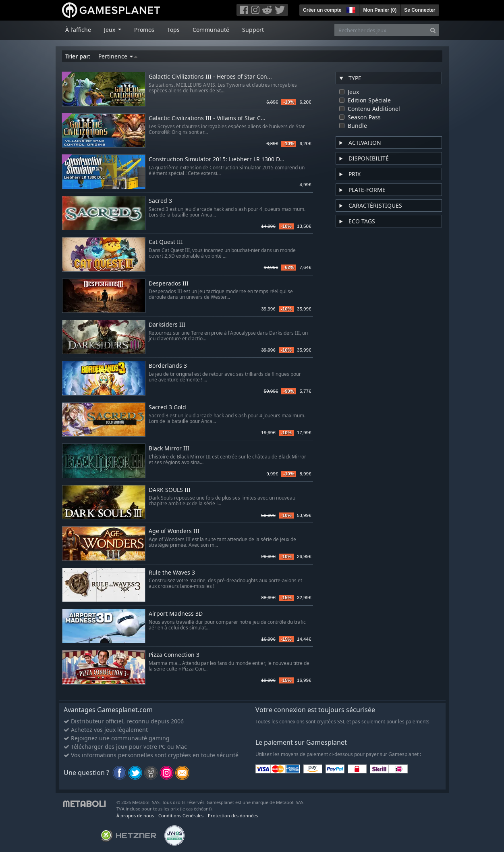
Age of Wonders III (174, 531)
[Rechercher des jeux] (381, 30)
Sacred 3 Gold (167, 407)
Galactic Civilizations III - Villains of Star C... (207, 118)
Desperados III (169, 284)
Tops (173, 30)
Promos (144, 30)
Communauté (211, 30)
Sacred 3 (160, 201)
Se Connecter (420, 10)
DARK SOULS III (170, 490)
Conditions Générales (181, 816)
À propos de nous (135, 816)
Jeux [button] (110, 30)
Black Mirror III (169, 449)
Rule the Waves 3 (172, 573)
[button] (350, 9)
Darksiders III (167, 325)
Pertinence (118, 56)
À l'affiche (78, 30)
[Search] (433, 30)
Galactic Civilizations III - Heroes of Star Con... (210, 77)
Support (253, 30)
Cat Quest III (166, 242)
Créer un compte (322, 10)
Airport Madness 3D (176, 614)
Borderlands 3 (168, 366)
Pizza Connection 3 (174, 655)
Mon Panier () (380, 10)
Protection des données (233, 816)
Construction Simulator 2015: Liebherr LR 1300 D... (217, 159)
